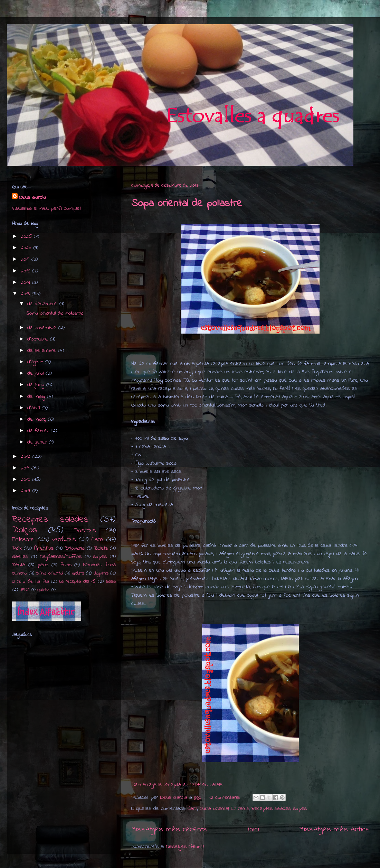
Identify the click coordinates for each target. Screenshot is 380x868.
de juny (37, 385)
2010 (26, 479)
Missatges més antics (334, 829)
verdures (64, 540)
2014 (26, 282)
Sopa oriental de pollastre (187, 204)
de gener (38, 442)
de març (38, 419)
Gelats (78, 573)
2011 (26, 468)
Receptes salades (271, 809)
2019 (26, 259)
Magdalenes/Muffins (61, 557)
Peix (17, 548)
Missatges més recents (169, 829)
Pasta (19, 565)
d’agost (36, 362)
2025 (27, 236)
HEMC (25, 590)
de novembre (43, 328)
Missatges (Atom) (185, 847)
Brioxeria (75, 548)
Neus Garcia (32, 197)
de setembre (43, 351)
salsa (111, 582)
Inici (253, 829)
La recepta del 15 (77, 582)
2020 (27, 248)
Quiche (43, 590)
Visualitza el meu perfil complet (47, 208)
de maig (37, 396)
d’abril (35, 408)
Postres (85, 531)
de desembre (43, 304)
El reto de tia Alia (31, 582)
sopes (300, 809)
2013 (26, 294)
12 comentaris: (225, 797)
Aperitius (44, 548)
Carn (192, 809)
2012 (27, 457)
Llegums (101, 573)
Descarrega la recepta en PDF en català (177, 785)
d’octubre (39, 339)
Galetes (20, 557)
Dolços (25, 530)
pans (43, 565)
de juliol (36, 373)
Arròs (66, 565)
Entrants (240, 809)
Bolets (101, 548)
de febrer (39, 431)
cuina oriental (214, 809)
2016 (26, 271)
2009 (26, 491)
